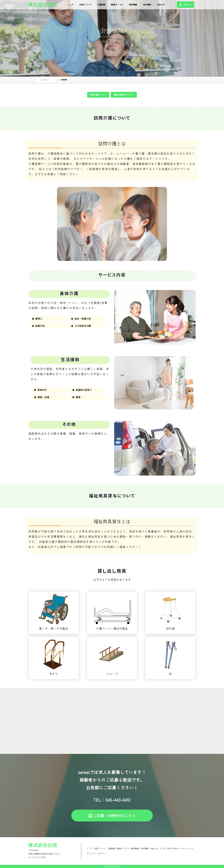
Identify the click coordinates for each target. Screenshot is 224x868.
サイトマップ (187, 848)
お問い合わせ (173, 848)
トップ (70, 5)
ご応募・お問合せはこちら (112, 816)
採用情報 (133, 5)
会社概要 (147, 5)
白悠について (85, 5)
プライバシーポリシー (96, 853)
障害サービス (117, 5)
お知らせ (161, 5)
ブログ (163, 848)
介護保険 (101, 5)
